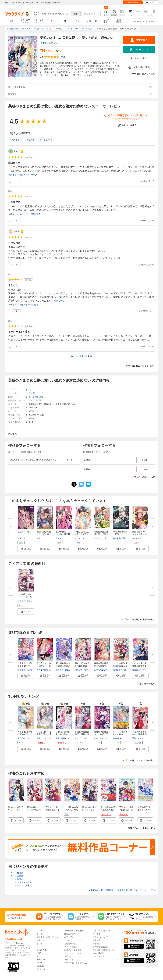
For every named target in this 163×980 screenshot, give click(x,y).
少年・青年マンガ (25, 21)
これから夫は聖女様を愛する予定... (139, 666)
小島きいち (31, 601)
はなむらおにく (139, 538)
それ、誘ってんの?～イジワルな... (82, 534)
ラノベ (79, 21)
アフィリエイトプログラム (76, 963)
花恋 (124, 670)
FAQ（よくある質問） (74, 950)
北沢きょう (99, 538)
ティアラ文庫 (35, 400)
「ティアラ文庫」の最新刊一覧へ (139, 620)
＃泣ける (31, 140)
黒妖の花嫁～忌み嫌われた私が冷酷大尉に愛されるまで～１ (108, 811)
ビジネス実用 (105, 21)
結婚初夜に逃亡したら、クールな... (25, 597)
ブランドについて (100, 937)
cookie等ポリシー (100, 953)
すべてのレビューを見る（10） (140, 366)
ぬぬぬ (17, 231)
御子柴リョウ (90, 738)
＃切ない (34, 175)
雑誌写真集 (119, 21)
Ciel (28, 738)
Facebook (41, 969)
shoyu (29, 670)
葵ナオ (59, 538)
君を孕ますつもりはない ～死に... (44, 666)
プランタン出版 (36, 397)
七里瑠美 (79, 670)
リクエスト (69, 960)
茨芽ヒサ (21, 538)
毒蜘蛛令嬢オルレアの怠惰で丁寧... (101, 734)
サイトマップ (98, 956)
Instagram (41, 960)
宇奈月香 (117, 538)
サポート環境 (70, 947)
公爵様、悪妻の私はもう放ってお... (63, 734)
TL (65, 21)
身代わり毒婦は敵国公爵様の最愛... (82, 734)
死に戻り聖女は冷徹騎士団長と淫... (63, 666)
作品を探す (69, 937)
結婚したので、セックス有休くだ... (139, 534)
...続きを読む (58, 301)
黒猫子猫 (21, 738)
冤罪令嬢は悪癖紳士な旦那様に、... (101, 666)
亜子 (145, 670)
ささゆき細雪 (42, 670)
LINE (39, 953)
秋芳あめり (110, 538)
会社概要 (96, 934)
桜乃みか (65, 738)
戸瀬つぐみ (41, 738)
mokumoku (137, 670)
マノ (143, 738)
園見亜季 (126, 538)
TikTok (39, 963)
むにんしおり (81, 538)
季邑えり (136, 738)
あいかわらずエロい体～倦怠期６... (63, 534)
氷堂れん (53, 43)
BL (52, 21)
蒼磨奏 (44, 43)
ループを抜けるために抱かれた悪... (120, 734)
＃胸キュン (16, 140)
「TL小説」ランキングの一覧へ (140, 760)
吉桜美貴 (117, 670)
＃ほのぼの (24, 175)
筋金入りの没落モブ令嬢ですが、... (25, 666)
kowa (96, 738)
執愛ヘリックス (25, 532)
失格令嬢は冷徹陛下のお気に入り (25, 734)
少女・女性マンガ (39, 21)
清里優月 (21, 670)
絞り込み (36, 14)
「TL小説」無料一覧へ (144, 684)
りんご (17, 151)
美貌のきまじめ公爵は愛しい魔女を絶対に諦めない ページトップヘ (122, 890)
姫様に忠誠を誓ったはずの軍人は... (44, 534)
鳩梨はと (40, 538)
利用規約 (96, 944)
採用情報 (96, 940)
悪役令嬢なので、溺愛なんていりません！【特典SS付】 (34, 811)
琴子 (58, 738)
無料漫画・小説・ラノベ (47, 937)
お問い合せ (69, 956)
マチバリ (79, 738)
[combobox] (56, 14)
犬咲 (96, 670)
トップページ (43, 934)
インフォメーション (73, 953)
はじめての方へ (140, 21)
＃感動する (35, 214)
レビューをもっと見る (81, 356)
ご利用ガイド (153, 21)
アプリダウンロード (73, 940)
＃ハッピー (45, 140)
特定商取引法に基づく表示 (104, 950)
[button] (26, 549)
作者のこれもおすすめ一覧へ (141, 828)
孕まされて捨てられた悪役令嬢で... (139, 734)
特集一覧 (41, 940)
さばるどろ (104, 670)
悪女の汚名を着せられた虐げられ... (82, 666)
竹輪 (115, 738)
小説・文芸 (92, 21)
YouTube (41, 966)
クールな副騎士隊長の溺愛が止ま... (120, 666)
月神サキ (21, 601)
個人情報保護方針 (100, 947)
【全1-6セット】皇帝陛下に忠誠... (45, 733)
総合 (12, 21)
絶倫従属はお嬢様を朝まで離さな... (101, 534)
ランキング (42, 944)
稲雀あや (60, 670)
